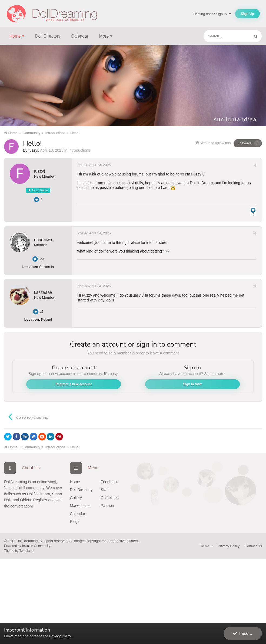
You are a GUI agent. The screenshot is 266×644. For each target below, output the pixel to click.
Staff (105, 490)
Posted (94, 165)
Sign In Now (192, 384)
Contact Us (253, 546)
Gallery (76, 498)
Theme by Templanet (19, 551)
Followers (245, 143)
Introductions (79, 150)
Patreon (107, 506)
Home (75, 482)
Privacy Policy (229, 546)
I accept (244, 633)
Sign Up (247, 14)
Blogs (75, 522)
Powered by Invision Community (27, 546)
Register (40, 500)
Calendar (80, 36)
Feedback (109, 482)
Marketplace (80, 506)
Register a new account (74, 384)
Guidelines (110, 498)
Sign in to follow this (215, 143)
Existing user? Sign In (212, 14)
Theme (206, 546)
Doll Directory (48, 36)
